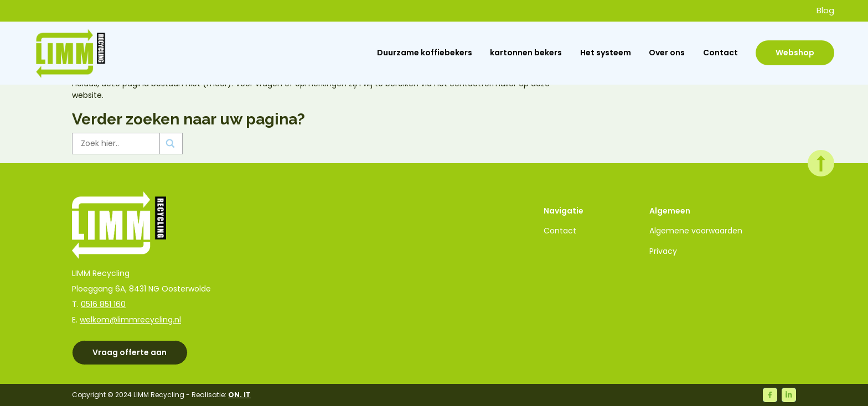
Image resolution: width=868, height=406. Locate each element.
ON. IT (239, 395)
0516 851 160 (103, 304)
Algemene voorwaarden (696, 231)
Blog (825, 10)
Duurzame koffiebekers (425, 53)
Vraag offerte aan (130, 352)
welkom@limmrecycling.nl (130, 320)
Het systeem (606, 53)
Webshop (795, 53)
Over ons (667, 53)
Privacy (663, 251)
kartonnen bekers (526, 53)
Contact (720, 53)
